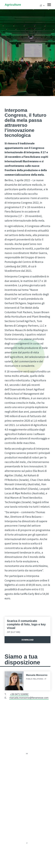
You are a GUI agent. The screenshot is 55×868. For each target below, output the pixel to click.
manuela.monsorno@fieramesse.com (29, 698)
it (41, 6)
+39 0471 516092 (19, 694)
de (27, 754)
